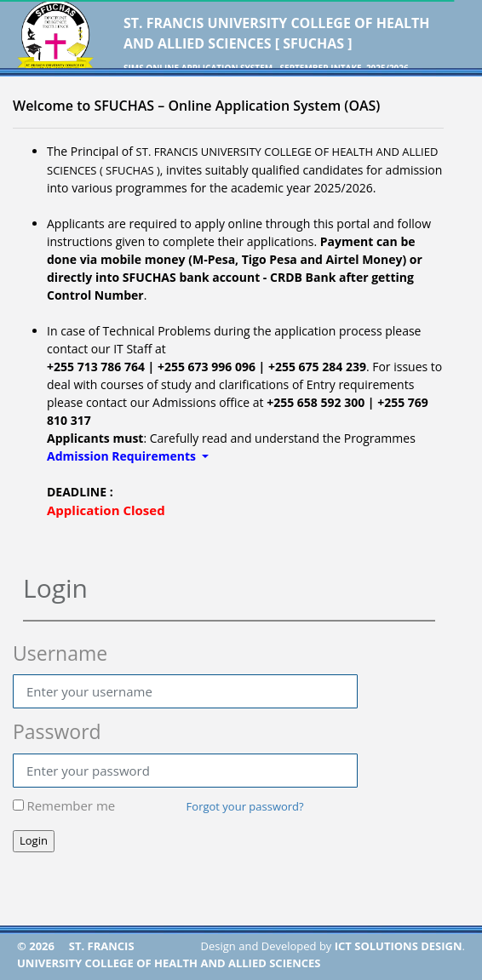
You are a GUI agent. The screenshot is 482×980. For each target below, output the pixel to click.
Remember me (71, 805)
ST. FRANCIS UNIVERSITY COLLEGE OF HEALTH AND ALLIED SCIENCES (169, 954)
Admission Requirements (123, 456)
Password (57, 731)
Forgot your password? (245, 806)
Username (60, 653)
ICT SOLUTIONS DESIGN (399, 946)
